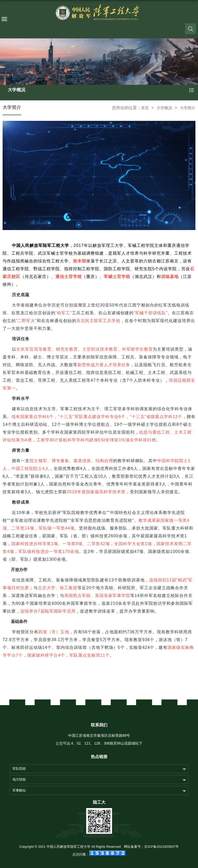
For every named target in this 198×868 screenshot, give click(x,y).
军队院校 (19, 769)
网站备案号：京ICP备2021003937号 (151, 847)
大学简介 (188, 108)
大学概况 (164, 108)
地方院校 (19, 779)
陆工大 (99, 802)
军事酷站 (19, 790)
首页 (145, 108)
